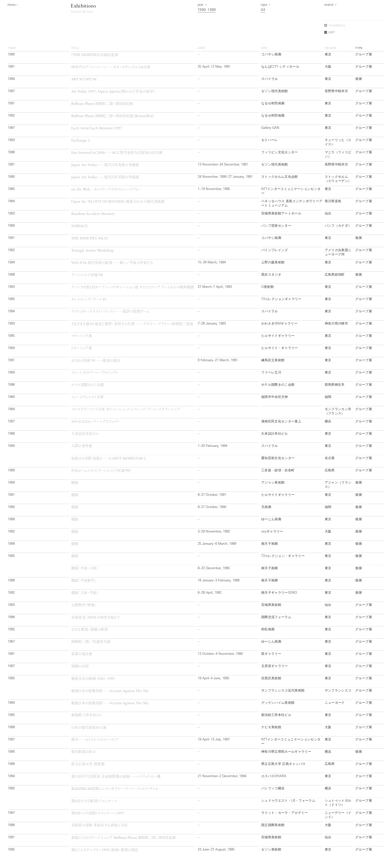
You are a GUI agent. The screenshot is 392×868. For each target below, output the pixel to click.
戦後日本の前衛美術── (110, 691)
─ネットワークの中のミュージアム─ (107, 190)
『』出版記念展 (95, 55)
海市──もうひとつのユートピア (95, 740)
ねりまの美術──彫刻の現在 (96, 361)
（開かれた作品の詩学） (113, 92)
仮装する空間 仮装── (108, 459)
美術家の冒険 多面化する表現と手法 (99, 825)
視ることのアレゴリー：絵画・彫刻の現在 (105, 850)
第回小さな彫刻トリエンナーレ (94, 801)
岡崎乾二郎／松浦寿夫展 (91, 642)
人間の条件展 (82, 446)
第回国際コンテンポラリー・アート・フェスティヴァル (115, 789)
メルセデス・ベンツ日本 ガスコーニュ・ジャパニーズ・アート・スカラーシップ (126, 410)
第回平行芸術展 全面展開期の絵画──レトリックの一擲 (116, 777)
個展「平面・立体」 (85, 569)
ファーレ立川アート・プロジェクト (95, 373)
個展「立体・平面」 (85, 593)
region (331, 48)
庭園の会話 (80, 666)
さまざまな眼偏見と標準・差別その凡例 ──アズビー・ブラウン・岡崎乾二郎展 (132, 324)
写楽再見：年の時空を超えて (96, 618)
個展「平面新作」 (84, 581)
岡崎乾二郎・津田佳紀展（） (113, 116)
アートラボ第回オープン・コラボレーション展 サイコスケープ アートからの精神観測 (133, 287)
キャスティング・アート (89, 300)
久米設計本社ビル (85, 434)
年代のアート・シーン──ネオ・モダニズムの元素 (111, 67)
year (12, 48)
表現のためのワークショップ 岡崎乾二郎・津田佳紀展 (124, 838)
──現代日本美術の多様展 (105, 165)
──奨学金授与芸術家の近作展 (117, 153)
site (264, 48)
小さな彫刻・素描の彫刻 (90, 630)
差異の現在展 (82, 654)
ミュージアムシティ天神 (87, 397)
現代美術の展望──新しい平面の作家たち (112, 263)
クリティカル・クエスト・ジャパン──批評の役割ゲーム (110, 312)
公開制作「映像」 (84, 605)
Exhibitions (83, 6)
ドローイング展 (82, 336)
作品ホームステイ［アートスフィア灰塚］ (101, 471)
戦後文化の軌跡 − (93, 679)
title (75, 48)
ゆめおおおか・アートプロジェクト (95, 422)
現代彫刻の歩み (84, 752)
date (202, 48)
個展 (75, 483)
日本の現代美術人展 (89, 728)
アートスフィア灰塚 (87, 275)
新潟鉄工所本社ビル (87, 715)
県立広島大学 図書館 (88, 764)
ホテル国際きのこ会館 (88, 385)
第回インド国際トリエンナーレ (98, 813)
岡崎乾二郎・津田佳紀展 (102, 104)
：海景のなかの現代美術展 (118, 202)
